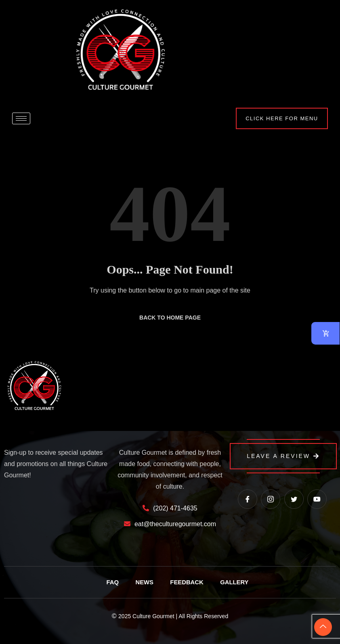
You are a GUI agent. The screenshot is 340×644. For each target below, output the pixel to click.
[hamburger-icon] (21, 118)
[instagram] (271, 499)
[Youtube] (317, 499)
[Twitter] (294, 499)
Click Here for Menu (279, 118)
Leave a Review (283, 456)
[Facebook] (248, 499)
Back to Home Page (170, 318)
